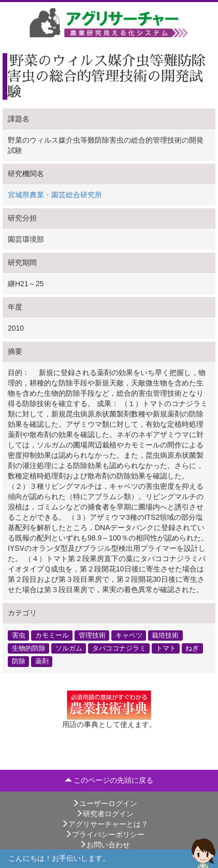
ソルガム (69, 648)
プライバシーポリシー (105, 834)
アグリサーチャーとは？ (105, 824)
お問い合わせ (105, 845)
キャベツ (129, 636)
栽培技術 (165, 636)
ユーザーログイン (105, 803)
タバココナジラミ (119, 648)
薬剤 (42, 661)
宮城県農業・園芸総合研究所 (55, 195)
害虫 (19, 636)
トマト (166, 648)
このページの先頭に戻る (109, 780)
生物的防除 (29, 648)
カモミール (52, 636)
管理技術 (92, 636)
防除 (19, 661)
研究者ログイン (105, 814)
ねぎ (192, 648)
